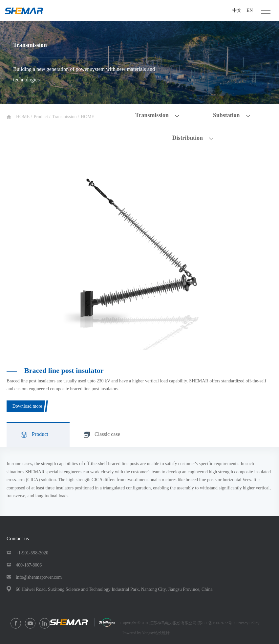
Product (42, 117)
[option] (139, 260)
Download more (27, 406)
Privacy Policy (248, 623)
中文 (237, 10)
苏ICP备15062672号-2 (217, 623)
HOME (23, 117)
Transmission (65, 117)
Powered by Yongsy (138, 633)
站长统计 (162, 633)
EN (250, 10)
